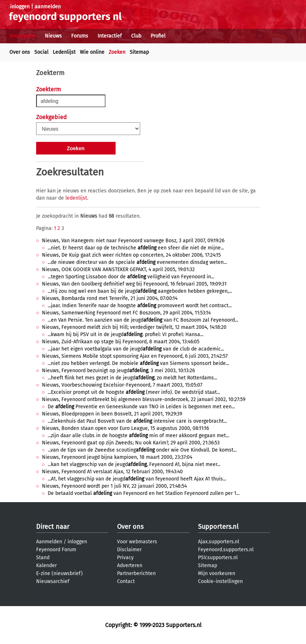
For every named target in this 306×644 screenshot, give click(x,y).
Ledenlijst (64, 52)
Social (41, 52)
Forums (80, 36)
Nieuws (53, 36)
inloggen (20, 7)
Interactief (110, 36)
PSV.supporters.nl (218, 558)
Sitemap (139, 52)
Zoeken (117, 52)
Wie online (92, 52)
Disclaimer (129, 550)
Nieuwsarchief (53, 581)
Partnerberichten (136, 573)
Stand (43, 558)
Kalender (46, 565)
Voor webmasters (137, 542)
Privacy (125, 558)
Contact (126, 581)
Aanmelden (49, 542)
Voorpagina (22, 36)
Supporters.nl (218, 527)
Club (136, 36)
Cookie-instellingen (220, 581)
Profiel (158, 36)
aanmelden (48, 7)
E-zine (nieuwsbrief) (59, 573)
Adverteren (130, 565)
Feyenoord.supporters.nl (226, 550)
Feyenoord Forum (56, 550)
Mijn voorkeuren (217, 573)
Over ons (20, 52)
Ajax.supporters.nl (219, 542)
